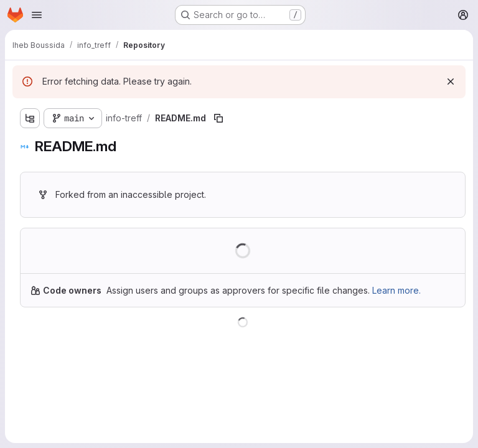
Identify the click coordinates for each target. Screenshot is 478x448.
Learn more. (396, 290)
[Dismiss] (451, 82)
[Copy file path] (218, 118)
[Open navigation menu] (37, 15)
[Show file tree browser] (30, 118)
